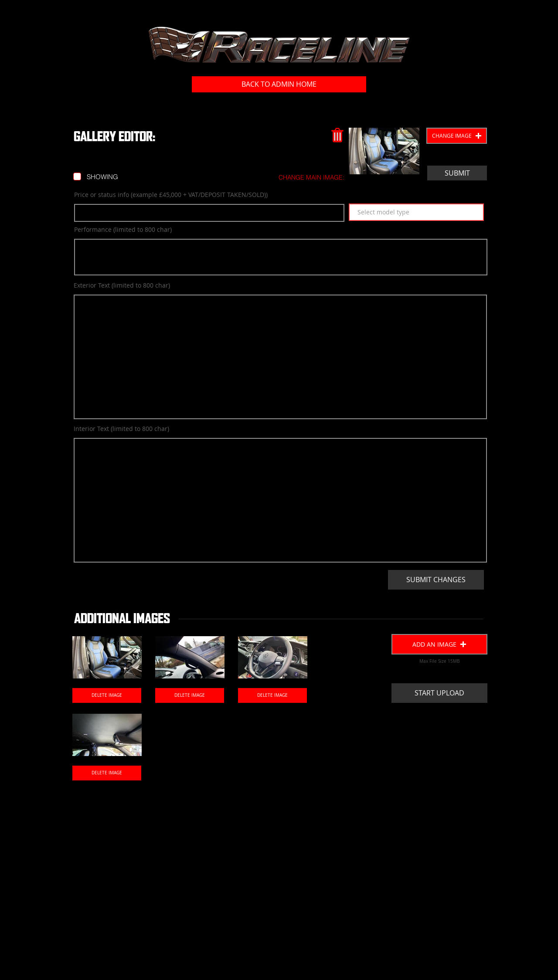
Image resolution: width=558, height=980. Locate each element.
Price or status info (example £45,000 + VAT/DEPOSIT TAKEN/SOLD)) (171, 195)
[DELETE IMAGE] (107, 695)
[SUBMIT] (457, 173)
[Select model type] (416, 212)
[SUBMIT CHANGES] (436, 580)
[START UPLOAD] (439, 693)
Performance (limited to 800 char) (123, 230)
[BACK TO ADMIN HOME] (279, 84)
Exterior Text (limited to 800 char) (122, 285)
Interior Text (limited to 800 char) (121, 429)
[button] (457, 136)
